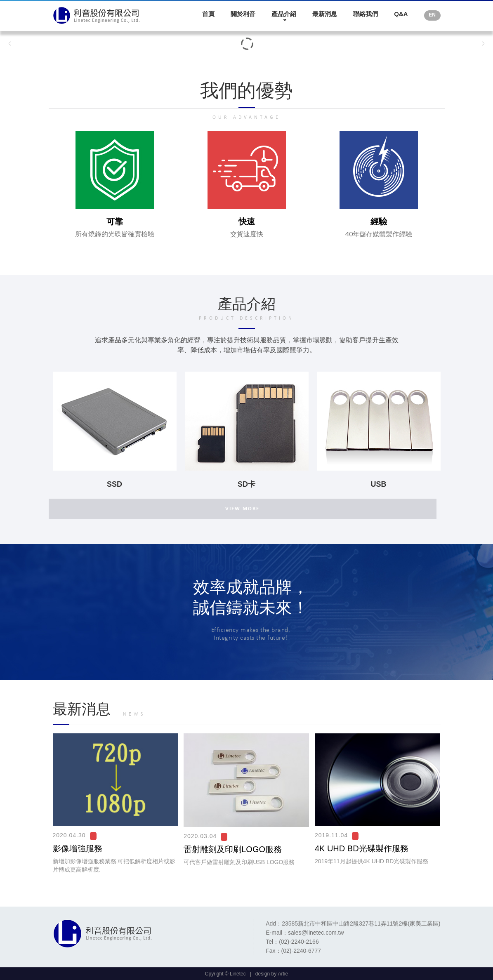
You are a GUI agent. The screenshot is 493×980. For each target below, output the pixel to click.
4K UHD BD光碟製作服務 (362, 848)
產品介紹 (284, 14)
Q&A (401, 14)
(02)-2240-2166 (299, 942)
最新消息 (325, 14)
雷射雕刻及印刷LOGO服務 (233, 849)
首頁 (208, 14)
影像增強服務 (78, 848)
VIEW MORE (242, 509)
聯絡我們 (366, 14)
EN (432, 15)
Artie (283, 974)
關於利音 (243, 14)
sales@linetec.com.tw (316, 933)
